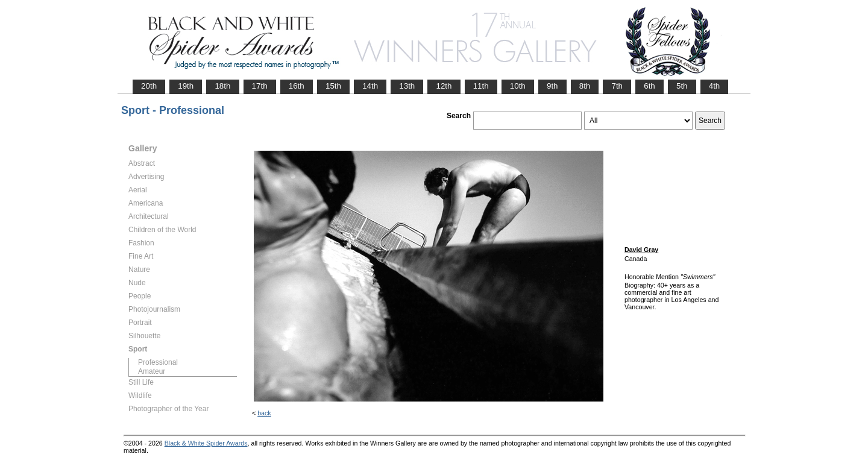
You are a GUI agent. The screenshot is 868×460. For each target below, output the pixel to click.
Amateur (152, 371)
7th (617, 86)
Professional (158, 362)
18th (222, 86)
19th (186, 86)
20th (149, 86)
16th (297, 86)
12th (444, 86)
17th (260, 86)
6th (649, 86)
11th (481, 86)
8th (585, 86)
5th (682, 86)
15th (333, 86)
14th (370, 86)
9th (552, 86)
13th (407, 86)
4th (715, 86)
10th (518, 86)
